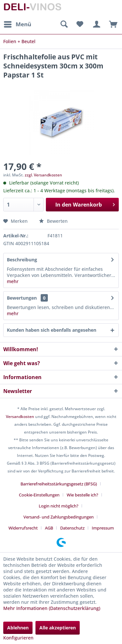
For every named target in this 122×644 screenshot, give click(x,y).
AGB (49, 528)
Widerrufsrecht (23, 528)
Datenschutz (72, 528)
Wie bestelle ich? (82, 495)
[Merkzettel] (80, 24)
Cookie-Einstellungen (39, 495)
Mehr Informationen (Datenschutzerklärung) (52, 608)
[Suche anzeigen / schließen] (64, 24)
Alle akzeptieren (58, 628)
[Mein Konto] (96, 24)
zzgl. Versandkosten (43, 175)
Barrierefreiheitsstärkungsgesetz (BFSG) (59, 484)
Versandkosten (20, 417)
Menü (18, 24)
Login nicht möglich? (59, 506)
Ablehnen (18, 628)
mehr (13, 281)
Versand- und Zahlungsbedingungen (59, 517)
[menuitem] (17, 24)
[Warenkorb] (112, 24)
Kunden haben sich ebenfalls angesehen (52, 330)
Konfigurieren (18, 638)
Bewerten (53, 221)
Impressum (103, 528)
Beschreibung (22, 260)
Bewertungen (22, 298)
